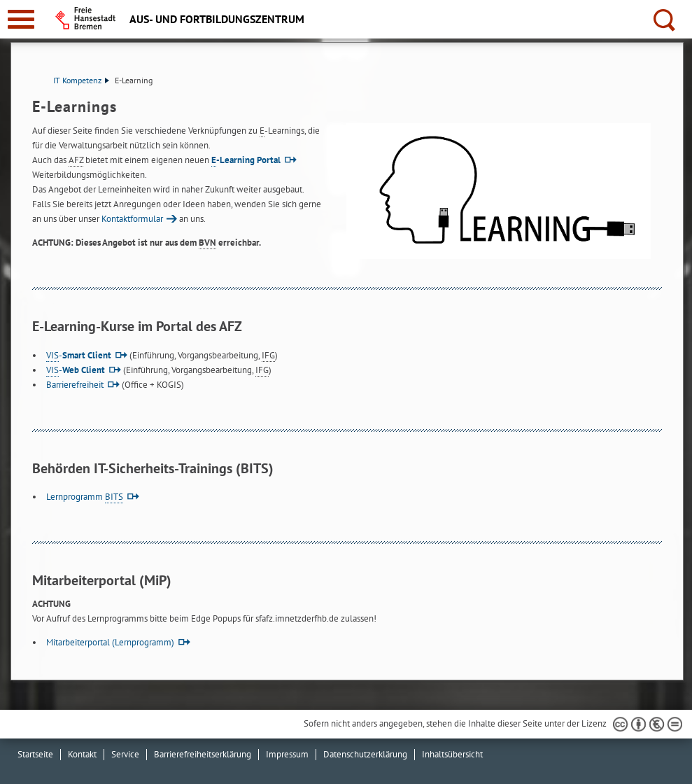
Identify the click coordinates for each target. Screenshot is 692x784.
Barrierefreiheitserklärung (203, 754)
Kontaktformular (132, 219)
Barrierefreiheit (75, 385)
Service (125, 754)
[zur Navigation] (21, 19)
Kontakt (82, 754)
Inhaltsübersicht (452, 754)
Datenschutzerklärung (365, 754)
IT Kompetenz (81, 80)
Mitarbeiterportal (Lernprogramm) (110, 642)
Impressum (287, 754)
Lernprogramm (85, 497)
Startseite (35, 754)
